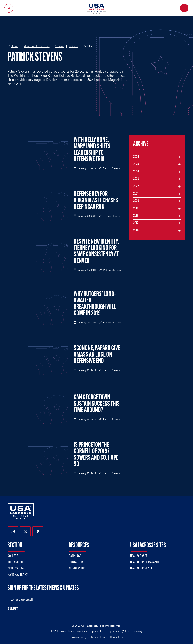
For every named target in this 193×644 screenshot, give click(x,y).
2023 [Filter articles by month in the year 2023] (136, 179)
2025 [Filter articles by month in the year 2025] (136, 164)
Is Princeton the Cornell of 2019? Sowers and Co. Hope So (96, 455)
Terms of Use (98, 637)
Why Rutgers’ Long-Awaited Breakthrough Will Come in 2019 (95, 304)
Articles (59, 46)
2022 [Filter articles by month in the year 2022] (136, 186)
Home (15, 46)
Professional (16, 569)
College (13, 556)
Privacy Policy (79, 637)
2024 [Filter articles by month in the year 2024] (136, 172)
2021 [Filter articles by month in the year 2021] (136, 194)
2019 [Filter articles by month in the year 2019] (136, 208)
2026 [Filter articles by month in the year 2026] (136, 157)
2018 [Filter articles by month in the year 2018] (136, 216)
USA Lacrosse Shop (142, 569)
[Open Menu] (184, 8)
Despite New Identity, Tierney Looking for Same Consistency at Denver (96, 251)
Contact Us (76, 562)
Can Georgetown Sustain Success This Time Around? (97, 404)
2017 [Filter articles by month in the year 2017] (136, 223)
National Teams (18, 575)
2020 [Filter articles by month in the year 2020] (136, 201)
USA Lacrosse (139, 556)
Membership (77, 569)
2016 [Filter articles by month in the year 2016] (136, 230)
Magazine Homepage (37, 46)
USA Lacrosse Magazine (145, 562)
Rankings (75, 556)
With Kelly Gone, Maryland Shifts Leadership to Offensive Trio (92, 150)
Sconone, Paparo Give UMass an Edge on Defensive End (97, 355)
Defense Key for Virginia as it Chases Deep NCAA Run (96, 201)
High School (15, 562)
